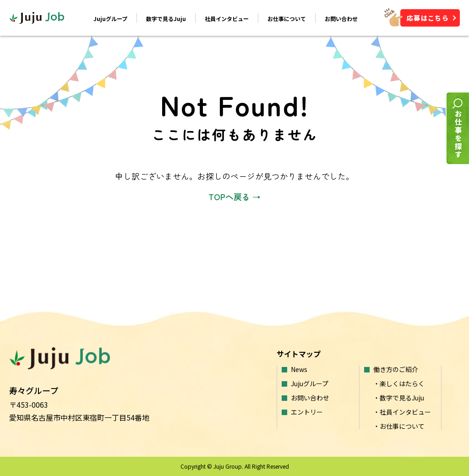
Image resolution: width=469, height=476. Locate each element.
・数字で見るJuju (399, 398)
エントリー (307, 412)
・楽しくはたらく (399, 383)
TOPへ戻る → (234, 197)
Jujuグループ (110, 19)
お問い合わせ (341, 19)
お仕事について (287, 19)
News (299, 369)
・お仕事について (399, 426)
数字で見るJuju (166, 19)
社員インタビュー (227, 19)
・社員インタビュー (402, 412)
